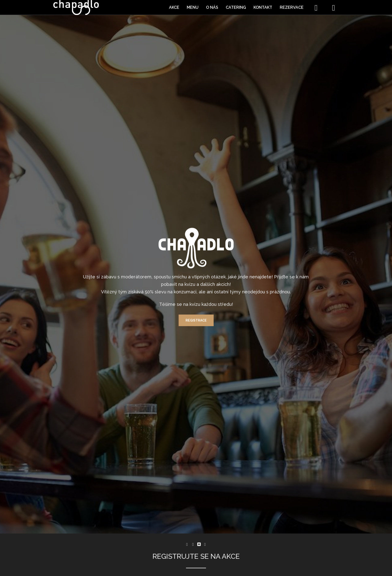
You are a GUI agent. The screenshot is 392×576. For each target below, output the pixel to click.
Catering (236, 7)
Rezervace (292, 7)
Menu (193, 7)
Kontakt (263, 7)
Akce (174, 7)
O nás (212, 7)
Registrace (196, 322)
